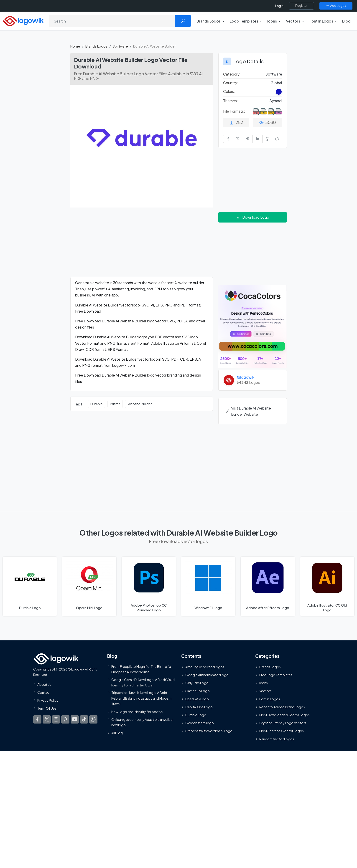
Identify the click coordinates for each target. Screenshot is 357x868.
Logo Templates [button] (244, 21)
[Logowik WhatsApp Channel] (93, 719)
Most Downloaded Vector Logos (284, 715)
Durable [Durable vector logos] (97, 404)
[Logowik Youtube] (75, 719)
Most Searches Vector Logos (282, 731)
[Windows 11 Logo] (208, 586)
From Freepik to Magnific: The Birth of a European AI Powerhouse (141, 669)
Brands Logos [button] (209, 21)
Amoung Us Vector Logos (205, 667)
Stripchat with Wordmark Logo (209, 731)
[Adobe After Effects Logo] (268, 586)
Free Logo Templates (276, 675)
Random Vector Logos (277, 739)
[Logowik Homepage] (23, 20)
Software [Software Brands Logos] (274, 74)
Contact (44, 692)
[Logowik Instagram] (56, 719)
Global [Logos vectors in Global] (276, 83)
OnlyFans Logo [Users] (197, 683)
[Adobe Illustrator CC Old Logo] (327, 586)
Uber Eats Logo (197, 699)
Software (120, 46)
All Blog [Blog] (117, 733)
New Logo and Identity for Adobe (137, 712)
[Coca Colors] (253, 326)
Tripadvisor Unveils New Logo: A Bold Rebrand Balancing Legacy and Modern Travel (141, 698)
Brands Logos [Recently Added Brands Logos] (270, 667)
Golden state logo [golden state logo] (200, 723)
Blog (346, 21)
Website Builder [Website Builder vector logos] (140, 404)
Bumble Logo (196, 715)
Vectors (265, 691)
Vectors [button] (293, 21)
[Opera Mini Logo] (89, 586)
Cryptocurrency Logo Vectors (283, 723)
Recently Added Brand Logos (282, 707)
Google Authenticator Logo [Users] (207, 675)
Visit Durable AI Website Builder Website (248, 411)
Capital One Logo (199, 707)
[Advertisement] (142, 245)
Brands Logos (96, 46)
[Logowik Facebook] (37, 719)
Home (75, 46)
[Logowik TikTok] (84, 719)
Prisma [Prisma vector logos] (115, 404)
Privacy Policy (48, 700)
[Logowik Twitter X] (47, 719)
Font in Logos (270, 699)
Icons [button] (272, 21)
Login (279, 6)
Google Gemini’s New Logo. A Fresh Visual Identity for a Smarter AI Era (143, 682)
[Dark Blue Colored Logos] (279, 92)
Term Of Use (47, 708)
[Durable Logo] (30, 586)
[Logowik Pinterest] (65, 719)
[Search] (112, 21)
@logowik (245, 377)
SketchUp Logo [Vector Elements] (198, 691)
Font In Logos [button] (321, 21)
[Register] (301, 6)
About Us (44, 684)
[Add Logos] (336, 6)
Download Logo (252, 217)
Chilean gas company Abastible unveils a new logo (142, 722)
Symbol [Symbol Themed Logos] (276, 101)
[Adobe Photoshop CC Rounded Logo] (149, 586)
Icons (264, 683)
